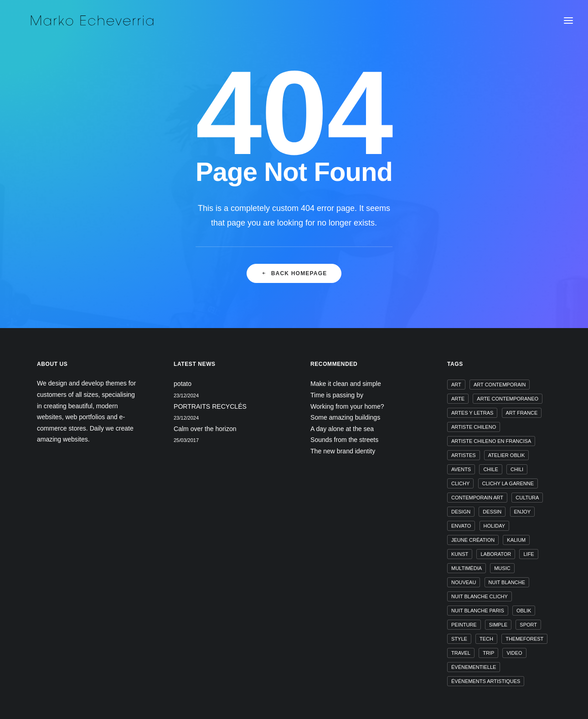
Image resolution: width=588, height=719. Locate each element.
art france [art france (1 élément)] (522, 413)
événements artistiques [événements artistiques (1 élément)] (486, 681)
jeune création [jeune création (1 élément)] (473, 540)
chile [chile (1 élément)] (490, 469)
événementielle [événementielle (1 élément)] (474, 667)
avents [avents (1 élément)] (461, 469)
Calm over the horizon (205, 429)
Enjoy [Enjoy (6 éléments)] (523, 512)
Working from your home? (347, 406)
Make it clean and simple (346, 384)
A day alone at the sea (342, 429)
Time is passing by (337, 395)
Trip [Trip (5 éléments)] (488, 653)
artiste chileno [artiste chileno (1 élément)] (474, 427)
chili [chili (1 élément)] (517, 469)
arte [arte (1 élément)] (458, 399)
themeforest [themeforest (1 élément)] (524, 639)
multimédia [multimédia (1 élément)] (467, 568)
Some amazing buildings (345, 417)
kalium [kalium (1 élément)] (516, 540)
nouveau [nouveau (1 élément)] (464, 582)
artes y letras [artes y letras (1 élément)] (472, 413)
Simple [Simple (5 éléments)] (498, 625)
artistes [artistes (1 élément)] (464, 455)
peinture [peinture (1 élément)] (464, 625)
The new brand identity (343, 451)
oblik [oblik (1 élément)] (524, 611)
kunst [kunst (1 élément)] (460, 554)
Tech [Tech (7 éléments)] (486, 639)
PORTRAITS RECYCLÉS (210, 406)
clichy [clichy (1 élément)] (460, 483)
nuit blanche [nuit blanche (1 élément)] (507, 582)
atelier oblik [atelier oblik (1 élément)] (507, 455)
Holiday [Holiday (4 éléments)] (494, 526)
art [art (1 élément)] (456, 385)
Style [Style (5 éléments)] (459, 639)
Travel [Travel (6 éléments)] (461, 653)
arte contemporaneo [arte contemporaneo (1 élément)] (508, 399)
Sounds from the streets (344, 440)
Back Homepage (294, 280)
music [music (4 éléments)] (502, 568)
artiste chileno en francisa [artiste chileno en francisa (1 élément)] (491, 441)
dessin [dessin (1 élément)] (492, 512)
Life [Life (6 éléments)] (529, 554)
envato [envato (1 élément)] (461, 526)
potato (183, 384)
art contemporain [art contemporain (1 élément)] (500, 385)
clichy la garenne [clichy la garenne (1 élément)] (508, 483)
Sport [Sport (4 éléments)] (528, 625)
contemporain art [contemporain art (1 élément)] (477, 498)
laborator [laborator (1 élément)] (496, 554)
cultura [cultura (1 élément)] (527, 498)
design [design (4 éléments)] (461, 512)
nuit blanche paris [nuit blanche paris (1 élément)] (478, 611)
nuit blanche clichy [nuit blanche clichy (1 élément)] (480, 596)
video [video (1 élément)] (514, 653)
